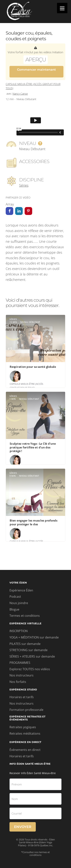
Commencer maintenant (36, 70)
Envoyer (23, 827)
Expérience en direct (25, 742)
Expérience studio (23, 689)
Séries (24, 185)
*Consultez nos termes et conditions (35, 854)
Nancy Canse (20, 94)
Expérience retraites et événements (27, 718)
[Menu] (62, 8)
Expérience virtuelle (25, 623)
